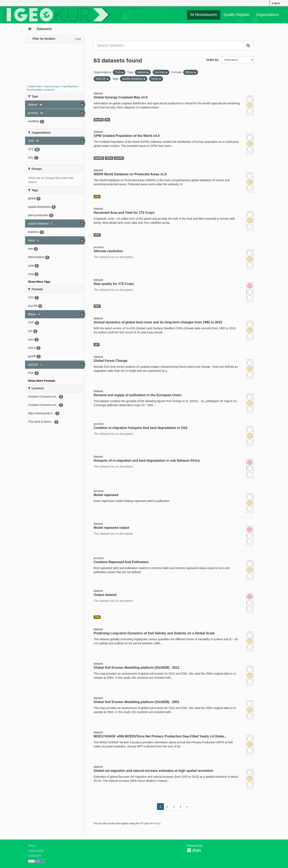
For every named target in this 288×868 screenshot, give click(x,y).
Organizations (268, 15)
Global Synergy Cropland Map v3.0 (120, 97)
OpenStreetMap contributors (41, 90)
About (32, 846)
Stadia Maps (35, 86)
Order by (212, 60)
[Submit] (249, 46)
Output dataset (105, 595)
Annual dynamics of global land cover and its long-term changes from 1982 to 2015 (158, 322)
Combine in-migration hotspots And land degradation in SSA (141, 428)
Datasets (44, 29)
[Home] (30, 29)
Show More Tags (39, 282)
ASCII (109, 158)
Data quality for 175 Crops (114, 284)
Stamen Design (52, 86)
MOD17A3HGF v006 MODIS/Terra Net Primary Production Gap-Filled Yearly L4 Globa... (160, 736)
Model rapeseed (106, 495)
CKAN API (35, 856)
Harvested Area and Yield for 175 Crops (124, 213)
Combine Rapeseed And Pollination (121, 562)
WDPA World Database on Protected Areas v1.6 (130, 174)
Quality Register (237, 15)
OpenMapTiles (70, 86)
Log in (276, 3)
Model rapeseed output (111, 528)
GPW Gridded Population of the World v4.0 (127, 136)
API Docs (155, 823)
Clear (78, 39)
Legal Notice (36, 851)
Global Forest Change (111, 361)
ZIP (96, 345)
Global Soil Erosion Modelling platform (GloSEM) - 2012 (136, 668)
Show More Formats (42, 381)
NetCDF (99, 158)
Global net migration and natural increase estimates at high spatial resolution (153, 771)
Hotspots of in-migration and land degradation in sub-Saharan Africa (147, 461)
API (142, 823)
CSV (97, 196)
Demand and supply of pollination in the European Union (138, 395)
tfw (107, 120)
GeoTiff (99, 120)
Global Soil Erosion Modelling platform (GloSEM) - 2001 (136, 702)
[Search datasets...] (168, 46)
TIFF (97, 235)
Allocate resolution (108, 251)
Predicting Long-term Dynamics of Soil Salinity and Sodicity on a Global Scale (154, 633)
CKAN (194, 850)
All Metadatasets (204, 15)
